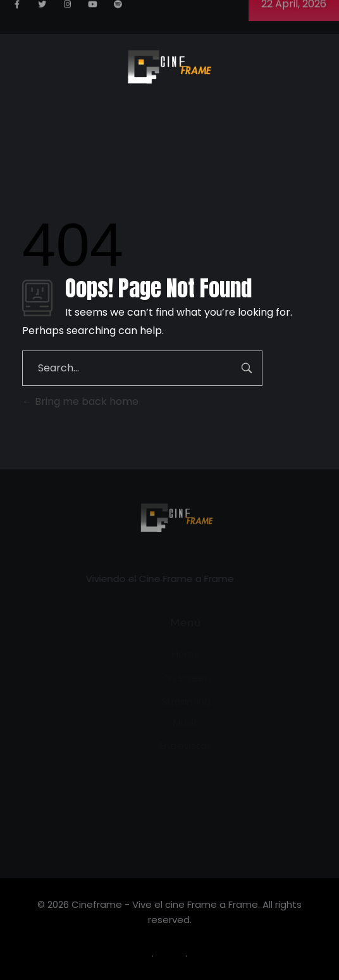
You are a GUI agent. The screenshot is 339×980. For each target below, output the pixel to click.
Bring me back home (80, 401)
